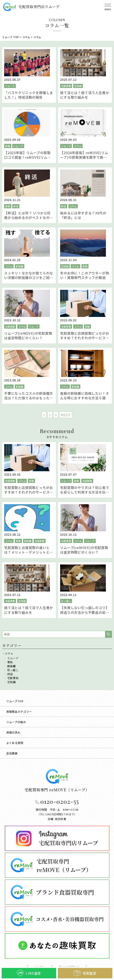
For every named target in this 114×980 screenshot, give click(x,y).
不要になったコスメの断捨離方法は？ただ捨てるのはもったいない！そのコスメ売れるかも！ (29, 398)
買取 (8, 146)
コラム (78, 146)
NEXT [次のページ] (66, 415)
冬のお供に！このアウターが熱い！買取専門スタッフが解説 (85, 275)
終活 (16, 206)
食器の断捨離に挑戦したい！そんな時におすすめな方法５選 (85, 396)
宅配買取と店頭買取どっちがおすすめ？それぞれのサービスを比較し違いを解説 (85, 338)
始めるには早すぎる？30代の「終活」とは (83, 215)
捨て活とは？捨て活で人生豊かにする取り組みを (85, 95)
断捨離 (19, 266)
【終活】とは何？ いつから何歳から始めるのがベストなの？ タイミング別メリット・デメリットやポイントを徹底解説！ (29, 220)
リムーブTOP (15, 701)
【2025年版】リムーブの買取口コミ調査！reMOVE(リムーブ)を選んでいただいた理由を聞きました (28, 160)
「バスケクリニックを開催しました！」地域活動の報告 (29, 95)
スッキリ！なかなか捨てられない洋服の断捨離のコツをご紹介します (29, 278)
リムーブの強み (16, 722)
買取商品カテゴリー (19, 712)
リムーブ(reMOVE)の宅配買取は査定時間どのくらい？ (28, 335)
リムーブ (10, 86)
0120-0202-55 (60, 801)
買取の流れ (13, 732)
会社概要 (12, 753)
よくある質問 (15, 743)
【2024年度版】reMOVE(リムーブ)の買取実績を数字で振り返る (84, 157)
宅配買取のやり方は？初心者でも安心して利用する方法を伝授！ (85, 492)
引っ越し (66, 601)
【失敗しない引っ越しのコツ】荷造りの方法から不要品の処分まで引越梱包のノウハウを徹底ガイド (85, 615)
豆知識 (78, 86)
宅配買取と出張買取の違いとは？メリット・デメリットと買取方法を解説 (29, 552)
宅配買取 (66, 86)
